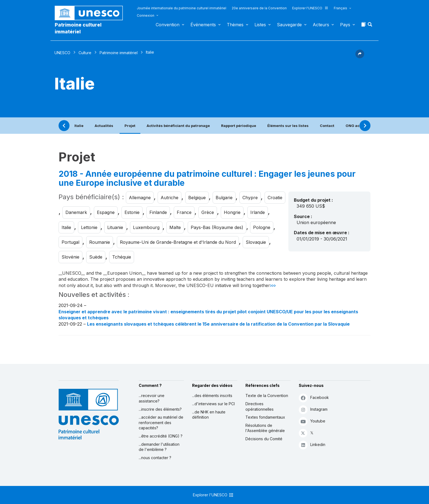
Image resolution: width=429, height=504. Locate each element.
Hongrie (232, 212)
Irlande (258, 212)
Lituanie (115, 227)
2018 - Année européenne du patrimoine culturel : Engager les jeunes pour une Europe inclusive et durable (207, 178)
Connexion (146, 15)
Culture (85, 53)
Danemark (76, 212)
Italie (79, 126)
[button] (370, 26)
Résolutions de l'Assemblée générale (265, 428)
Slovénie (70, 257)
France (184, 212)
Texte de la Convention (267, 396)
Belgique (197, 198)
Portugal (70, 242)
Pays (345, 25)
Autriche (169, 198)
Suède (96, 257)
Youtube (312, 421)
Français (340, 8)
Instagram (313, 409)
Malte (175, 227)
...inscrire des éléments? (160, 409)
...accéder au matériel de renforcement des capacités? (161, 422)
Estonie (132, 212)
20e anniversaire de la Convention (259, 8)
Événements (203, 25)
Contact (327, 126)
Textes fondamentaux (265, 417)
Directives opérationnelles (260, 406)
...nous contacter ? (155, 458)
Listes (260, 25)
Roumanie (100, 242)
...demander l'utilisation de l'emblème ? (159, 447)
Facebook (314, 398)
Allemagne (140, 198)
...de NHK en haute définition (209, 415)
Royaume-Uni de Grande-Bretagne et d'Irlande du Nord (178, 242)
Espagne (106, 212)
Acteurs (321, 25)
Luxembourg (146, 227)
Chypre (250, 198)
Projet (130, 126)
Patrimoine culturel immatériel (78, 28)
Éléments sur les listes (288, 126)
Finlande (158, 212)
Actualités (104, 126)
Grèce (208, 212)
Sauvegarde (289, 25)
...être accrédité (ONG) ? (161, 436)
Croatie (275, 198)
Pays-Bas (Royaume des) (217, 227)
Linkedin (312, 445)
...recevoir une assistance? (152, 398)
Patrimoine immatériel (119, 53)
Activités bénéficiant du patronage (178, 126)
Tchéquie (122, 257)
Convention (168, 25)
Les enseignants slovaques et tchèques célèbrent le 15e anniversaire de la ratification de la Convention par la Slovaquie (218, 324)
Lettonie (89, 227)
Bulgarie (224, 198)
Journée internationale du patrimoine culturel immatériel (182, 8)
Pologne (262, 227)
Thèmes (235, 25)
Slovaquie (256, 242)
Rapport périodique (239, 126)
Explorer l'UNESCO (310, 8)
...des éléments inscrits (212, 396)
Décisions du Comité (264, 439)
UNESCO (62, 53)
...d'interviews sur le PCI (213, 404)
